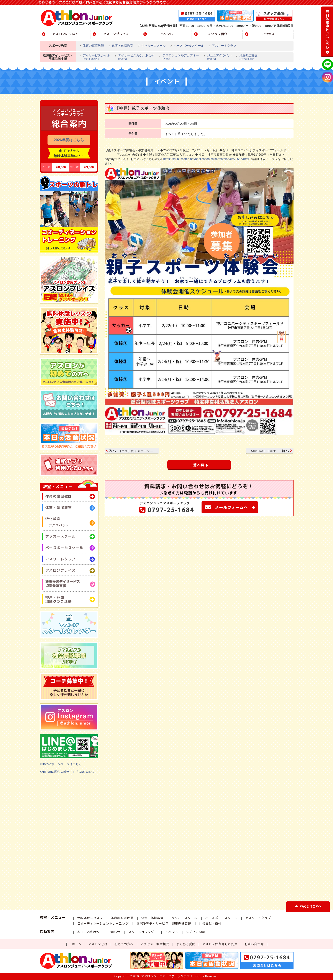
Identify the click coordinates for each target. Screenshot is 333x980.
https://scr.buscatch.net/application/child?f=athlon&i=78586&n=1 (206, 159)
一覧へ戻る (199, 465)
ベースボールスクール (189, 46)
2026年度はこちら (69, 140)
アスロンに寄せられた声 (220, 944)
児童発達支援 (247, 57)
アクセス (268, 34)
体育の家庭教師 (93, 46)
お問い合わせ (254, 944)
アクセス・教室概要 (155, 944)
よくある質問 (186, 944)
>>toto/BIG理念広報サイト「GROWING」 (68, 772)
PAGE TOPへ (308, 907)
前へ (271, 451)
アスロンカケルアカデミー (179, 57)
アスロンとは (98, 944)
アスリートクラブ (224, 46)
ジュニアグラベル (217, 57)
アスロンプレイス (116, 34)
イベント (167, 34)
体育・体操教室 (123, 46)
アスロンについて (65, 34)
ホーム (77, 944)
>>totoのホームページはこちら (61, 764)
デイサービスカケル (95, 57)
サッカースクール (153, 46)
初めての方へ (124, 944)
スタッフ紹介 (217, 34)
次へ (130, 451)
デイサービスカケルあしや (135, 57)
